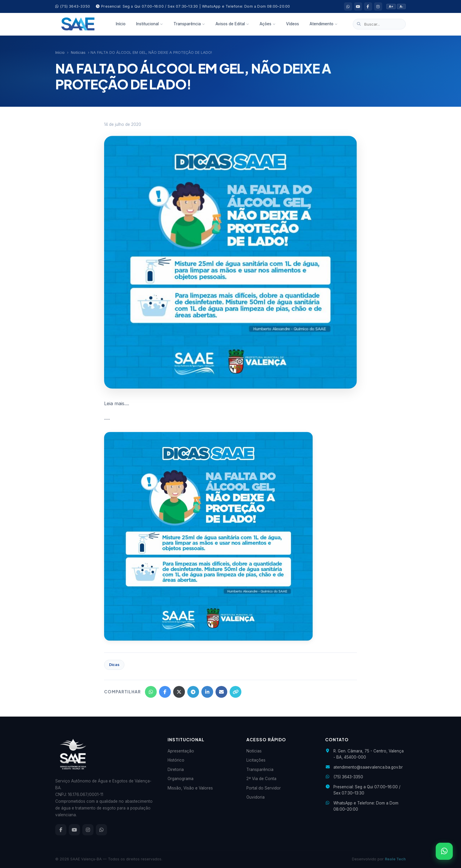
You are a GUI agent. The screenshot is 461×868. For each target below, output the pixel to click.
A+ (391, 6)
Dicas (114, 665)
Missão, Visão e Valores (190, 788)
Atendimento (324, 24)
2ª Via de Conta (261, 779)
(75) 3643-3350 (73, 6)
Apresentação (181, 751)
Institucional (150, 24)
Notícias (78, 52)
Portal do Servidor (264, 788)
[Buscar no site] (379, 24)
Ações (268, 24)
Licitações (256, 760)
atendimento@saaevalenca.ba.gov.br (368, 767)
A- (401, 6)
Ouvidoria (255, 797)
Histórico (176, 760)
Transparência (189, 24)
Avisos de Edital (232, 24)
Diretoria (176, 769)
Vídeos (293, 24)
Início (121, 24)
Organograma (181, 779)
